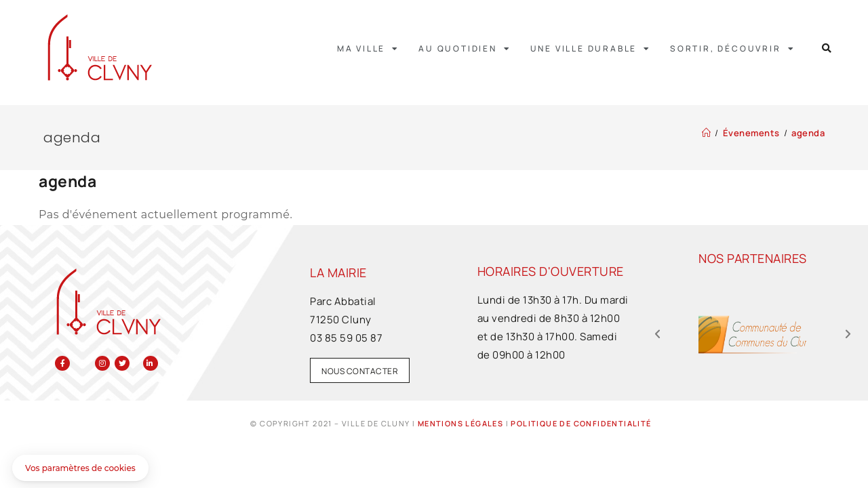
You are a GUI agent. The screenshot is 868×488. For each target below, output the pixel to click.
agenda (808, 133)
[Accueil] (707, 133)
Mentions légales (460, 423)
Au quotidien (465, 49)
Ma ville (368, 49)
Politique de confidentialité (581, 423)
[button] (827, 48)
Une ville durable (591, 49)
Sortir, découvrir (732, 49)
